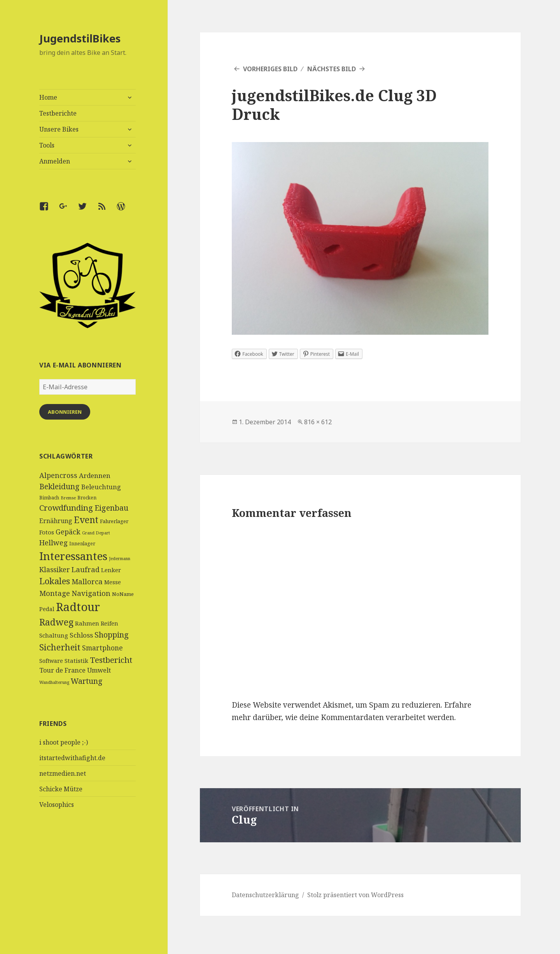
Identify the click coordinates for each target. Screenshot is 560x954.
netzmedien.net (63, 773)
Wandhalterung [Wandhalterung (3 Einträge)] (54, 682)
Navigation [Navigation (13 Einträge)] (91, 593)
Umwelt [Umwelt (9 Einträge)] (99, 670)
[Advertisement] (88, 896)
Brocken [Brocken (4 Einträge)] (87, 498)
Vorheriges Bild (270, 69)
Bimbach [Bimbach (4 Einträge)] (49, 498)
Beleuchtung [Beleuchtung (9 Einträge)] (101, 487)
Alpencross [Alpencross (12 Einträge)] (58, 475)
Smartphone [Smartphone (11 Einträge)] (102, 648)
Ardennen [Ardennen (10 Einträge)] (95, 475)
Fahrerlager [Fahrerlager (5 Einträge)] (114, 521)
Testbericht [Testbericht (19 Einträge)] (111, 660)
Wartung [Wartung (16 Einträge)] (87, 681)
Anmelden (55, 161)
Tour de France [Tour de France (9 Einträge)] (62, 670)
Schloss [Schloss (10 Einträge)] (81, 635)
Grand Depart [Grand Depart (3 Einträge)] (96, 533)
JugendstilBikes (80, 38)
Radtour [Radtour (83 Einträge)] (78, 607)
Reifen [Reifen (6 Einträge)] (109, 623)
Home (48, 97)
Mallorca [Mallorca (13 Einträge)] (87, 581)
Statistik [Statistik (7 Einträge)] (76, 661)
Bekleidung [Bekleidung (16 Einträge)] (59, 486)
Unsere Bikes (59, 129)
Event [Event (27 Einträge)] (86, 520)
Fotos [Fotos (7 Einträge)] (47, 532)
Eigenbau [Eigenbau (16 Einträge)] (111, 508)
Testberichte (58, 113)
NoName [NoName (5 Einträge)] (123, 594)
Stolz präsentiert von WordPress (355, 895)
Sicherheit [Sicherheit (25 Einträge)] (60, 647)
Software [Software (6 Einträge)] (51, 661)
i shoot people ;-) (64, 742)
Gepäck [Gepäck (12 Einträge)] (68, 532)
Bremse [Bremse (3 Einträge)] (68, 498)
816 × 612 (318, 422)
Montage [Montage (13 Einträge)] (55, 593)
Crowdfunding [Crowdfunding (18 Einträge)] (66, 508)
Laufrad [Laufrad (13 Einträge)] (86, 569)
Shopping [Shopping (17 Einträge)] (112, 635)
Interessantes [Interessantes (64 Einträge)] (73, 556)
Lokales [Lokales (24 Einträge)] (55, 581)
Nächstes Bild (332, 69)
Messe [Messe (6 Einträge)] (113, 582)
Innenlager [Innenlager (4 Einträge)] (82, 544)
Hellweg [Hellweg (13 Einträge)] (53, 542)
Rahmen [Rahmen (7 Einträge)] (87, 623)
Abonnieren (65, 412)
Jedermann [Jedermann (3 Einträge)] (120, 559)
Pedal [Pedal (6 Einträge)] (47, 609)
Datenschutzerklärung (265, 895)
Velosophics (57, 805)
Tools (47, 145)
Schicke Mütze (61, 789)
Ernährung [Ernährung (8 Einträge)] (56, 521)
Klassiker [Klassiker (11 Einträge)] (55, 569)
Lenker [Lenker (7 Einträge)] (111, 570)
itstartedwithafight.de (72, 758)
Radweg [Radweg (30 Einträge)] (56, 622)
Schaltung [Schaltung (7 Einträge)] (54, 635)
